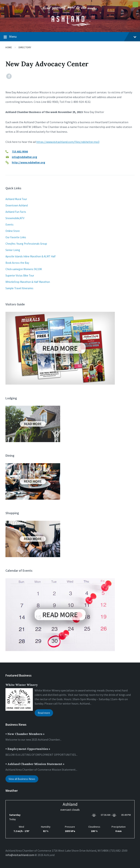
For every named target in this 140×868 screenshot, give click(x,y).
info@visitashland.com (20, 855)
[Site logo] (70, 25)
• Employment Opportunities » (28, 749)
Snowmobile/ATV (15, 218)
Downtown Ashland (17, 205)
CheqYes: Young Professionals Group (26, 244)
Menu (70, 37)
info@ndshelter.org (24, 157)
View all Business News (22, 779)
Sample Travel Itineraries (19, 288)
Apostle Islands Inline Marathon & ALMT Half (31, 256)
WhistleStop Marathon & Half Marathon (28, 282)
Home (9, 47)
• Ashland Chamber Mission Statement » (35, 764)
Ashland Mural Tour (16, 199)
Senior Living (13, 250)
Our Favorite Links (16, 237)
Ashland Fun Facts (16, 212)
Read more (44, 713)
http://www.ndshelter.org (28, 162)
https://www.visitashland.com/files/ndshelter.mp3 (68, 142)
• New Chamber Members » (25, 734)
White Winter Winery (22, 685)
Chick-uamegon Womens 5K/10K (24, 269)
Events (9, 225)
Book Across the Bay (17, 263)
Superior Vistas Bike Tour (20, 275)
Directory (25, 47)
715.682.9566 (20, 151)
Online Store (13, 231)
